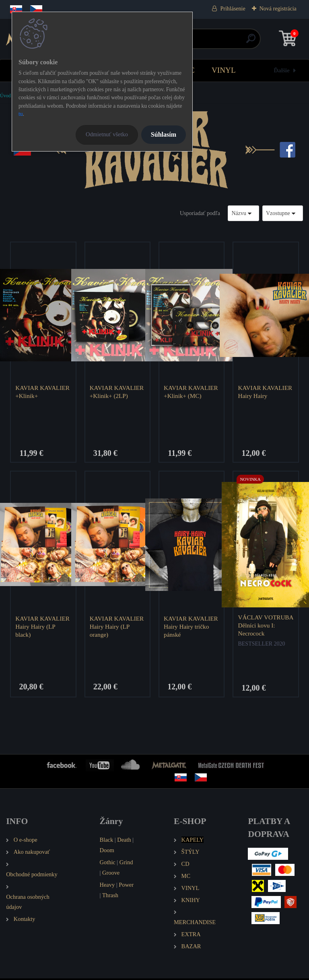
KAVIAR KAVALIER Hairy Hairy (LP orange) (117, 627)
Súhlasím (164, 134)
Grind (126, 863)
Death (124, 841)
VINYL (224, 70)
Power (126, 886)
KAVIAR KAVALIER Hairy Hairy (266, 392)
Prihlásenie (233, 9)
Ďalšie (282, 70)
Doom (107, 851)
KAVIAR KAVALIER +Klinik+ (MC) (192, 392)
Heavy (107, 886)
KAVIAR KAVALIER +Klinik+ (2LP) (117, 392)
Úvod (5, 96)
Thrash (110, 896)
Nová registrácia (278, 9)
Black (107, 841)
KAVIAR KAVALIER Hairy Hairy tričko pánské (192, 627)
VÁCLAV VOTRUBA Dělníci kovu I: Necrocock (263, 626)
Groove (111, 874)
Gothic (108, 863)
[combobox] (243, 213)
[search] (251, 42)
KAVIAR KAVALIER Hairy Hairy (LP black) (43, 627)
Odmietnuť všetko (107, 134)
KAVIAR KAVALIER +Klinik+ (43, 392)
